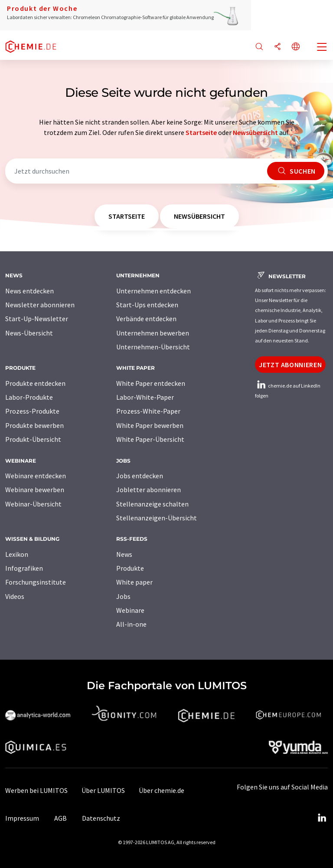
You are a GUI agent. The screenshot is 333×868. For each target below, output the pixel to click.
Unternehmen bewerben (153, 333)
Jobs (123, 596)
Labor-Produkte (29, 397)
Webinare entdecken (36, 476)
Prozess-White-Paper (148, 411)
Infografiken (24, 568)
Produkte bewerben (34, 425)
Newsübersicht (255, 132)
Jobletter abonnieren (149, 490)
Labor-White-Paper (145, 397)
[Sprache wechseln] (296, 47)
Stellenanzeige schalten (152, 504)
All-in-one (131, 624)
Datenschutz (101, 818)
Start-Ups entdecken (147, 305)
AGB (60, 818)
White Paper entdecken (151, 383)
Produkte (130, 568)
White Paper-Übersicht (150, 439)
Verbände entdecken (146, 319)
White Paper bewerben (150, 425)
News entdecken (29, 291)
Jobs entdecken (140, 476)
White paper (134, 582)
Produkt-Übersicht (33, 439)
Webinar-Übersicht (33, 504)
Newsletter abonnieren (40, 305)
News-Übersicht (29, 333)
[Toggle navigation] (322, 48)
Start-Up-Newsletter (37, 319)
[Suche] (259, 47)
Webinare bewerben (35, 490)
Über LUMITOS (103, 790)
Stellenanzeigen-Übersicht (157, 518)
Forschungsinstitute (36, 582)
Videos (15, 596)
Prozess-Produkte (32, 411)
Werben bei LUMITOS (36, 790)
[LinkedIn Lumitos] (322, 818)
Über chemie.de (162, 790)
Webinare (130, 610)
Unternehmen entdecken (153, 291)
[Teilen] (277, 47)
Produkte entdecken (35, 383)
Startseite (201, 132)
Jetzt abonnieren (290, 365)
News (124, 554)
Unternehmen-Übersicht (153, 347)
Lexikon (17, 554)
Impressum (22, 818)
